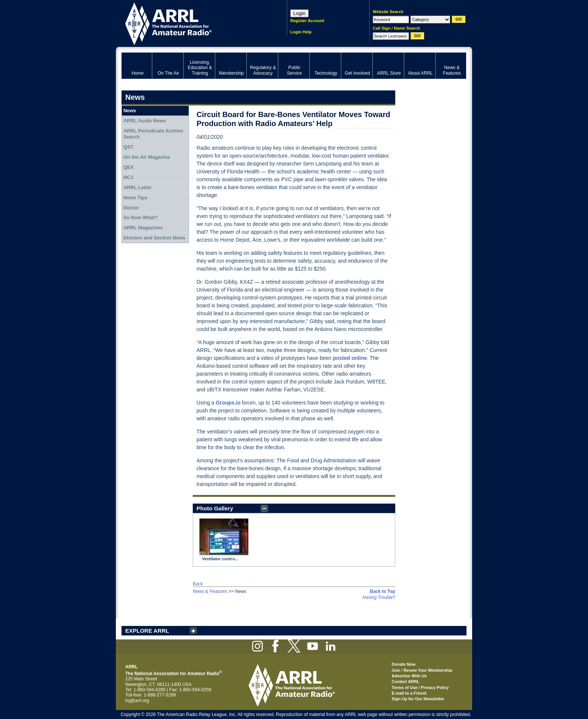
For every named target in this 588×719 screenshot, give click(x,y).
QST (128, 147)
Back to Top (382, 591)
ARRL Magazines (143, 228)
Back (198, 584)
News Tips (135, 198)
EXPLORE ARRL (147, 631)
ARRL (194, 23)
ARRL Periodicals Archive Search (153, 134)
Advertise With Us (409, 676)
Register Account (307, 21)
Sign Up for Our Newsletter (418, 699)
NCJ (128, 177)
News (130, 111)
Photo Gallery (215, 508)
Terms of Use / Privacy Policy (420, 687)
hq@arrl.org (137, 701)
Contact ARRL (405, 681)
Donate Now (403, 664)
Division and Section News (154, 238)
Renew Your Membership (428, 670)
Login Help (301, 32)
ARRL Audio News (145, 121)
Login (299, 13)
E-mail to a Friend (409, 693)
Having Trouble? (379, 597)
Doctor (131, 208)
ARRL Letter (138, 187)
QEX (128, 167)
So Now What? (140, 217)
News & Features (210, 591)
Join (396, 670)
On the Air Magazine (147, 157)
